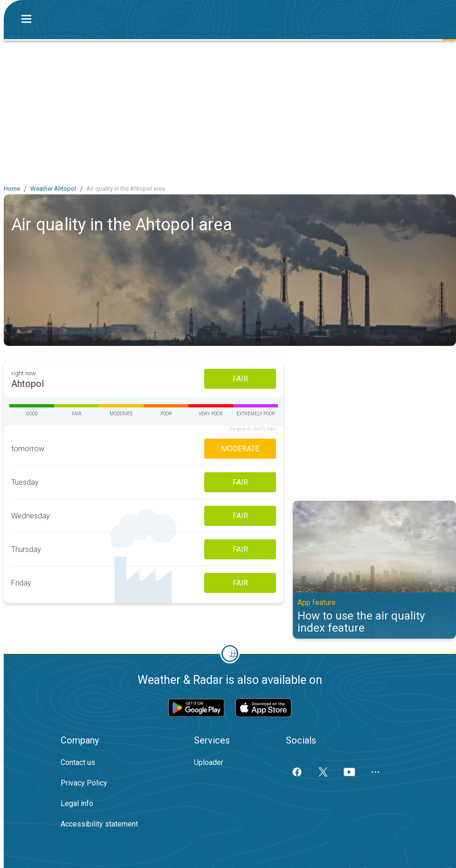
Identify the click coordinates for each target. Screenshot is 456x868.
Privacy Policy (84, 783)
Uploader (209, 762)
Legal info (77, 803)
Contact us (78, 762)
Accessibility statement (99, 824)
